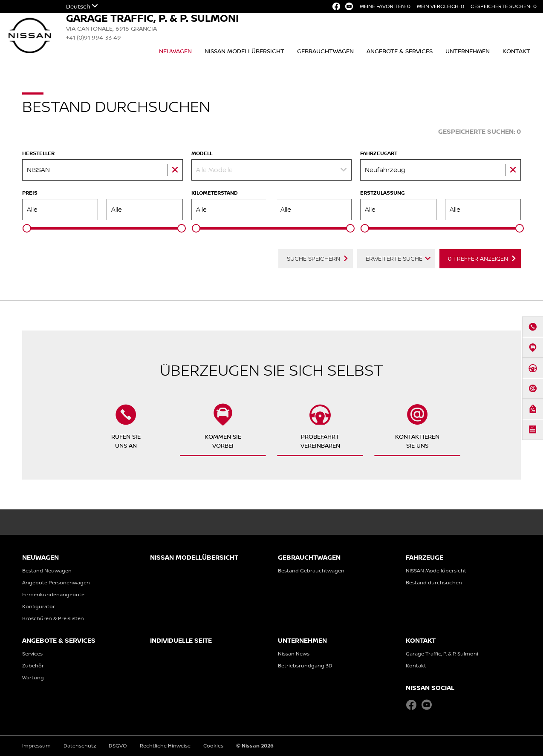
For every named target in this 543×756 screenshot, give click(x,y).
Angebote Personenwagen (56, 582)
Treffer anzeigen (478, 259)
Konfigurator (39, 606)
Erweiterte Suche (394, 259)
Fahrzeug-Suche (398, 131)
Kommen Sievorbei (223, 426)
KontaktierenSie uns (417, 426)
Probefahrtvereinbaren (320, 426)
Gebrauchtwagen (325, 51)
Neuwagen (175, 51)
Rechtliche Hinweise (165, 746)
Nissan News (294, 654)
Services (32, 654)
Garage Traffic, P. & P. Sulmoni (442, 654)
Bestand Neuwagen (47, 571)
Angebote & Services (400, 51)
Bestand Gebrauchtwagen (311, 571)
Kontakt (516, 51)
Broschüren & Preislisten (53, 618)
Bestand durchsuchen (434, 582)
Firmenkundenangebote (53, 594)
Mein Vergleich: (440, 6)
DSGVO (118, 746)
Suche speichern (313, 259)
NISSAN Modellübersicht (244, 51)
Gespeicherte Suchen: (504, 6)
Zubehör (33, 665)
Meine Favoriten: (385, 6)
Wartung (33, 677)
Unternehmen (468, 51)
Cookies (213, 746)
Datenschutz (80, 746)
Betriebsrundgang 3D (305, 665)
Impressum (36, 746)
